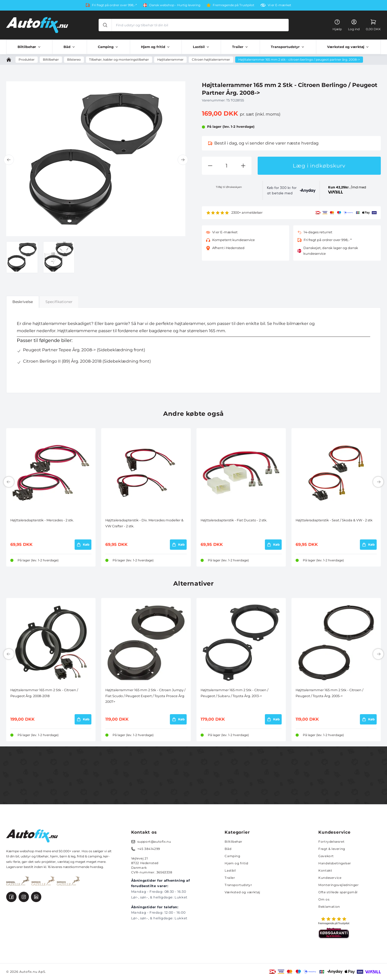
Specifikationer (59, 302)
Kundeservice (330, 878)
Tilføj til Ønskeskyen (229, 187)
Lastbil (230, 870)
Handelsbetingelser (335, 863)
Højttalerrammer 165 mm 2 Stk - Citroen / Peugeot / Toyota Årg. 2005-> (329, 693)
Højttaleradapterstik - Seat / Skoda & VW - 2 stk (334, 520)
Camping (232, 856)
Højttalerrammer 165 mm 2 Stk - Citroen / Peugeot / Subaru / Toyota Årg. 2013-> (234, 693)
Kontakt (325, 870)
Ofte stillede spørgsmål (338, 892)
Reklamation (329, 907)
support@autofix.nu (154, 842)
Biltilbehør (234, 842)
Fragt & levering (332, 849)
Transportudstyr (238, 885)
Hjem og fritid (236, 863)
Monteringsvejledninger (338, 885)
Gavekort (326, 856)
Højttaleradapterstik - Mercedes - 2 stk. (42, 520)
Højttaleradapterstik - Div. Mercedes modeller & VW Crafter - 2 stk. (144, 523)
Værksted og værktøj (242, 892)
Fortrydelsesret (331, 842)
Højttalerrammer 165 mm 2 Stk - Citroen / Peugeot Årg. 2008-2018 (44, 693)
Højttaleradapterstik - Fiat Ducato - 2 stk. (234, 520)
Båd (228, 849)
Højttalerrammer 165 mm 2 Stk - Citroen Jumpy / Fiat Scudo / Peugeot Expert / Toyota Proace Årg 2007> (145, 696)
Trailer (230, 878)
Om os (324, 899)
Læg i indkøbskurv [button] (319, 166)
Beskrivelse (23, 302)
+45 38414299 (149, 849)
